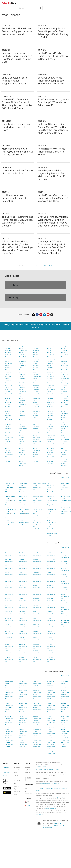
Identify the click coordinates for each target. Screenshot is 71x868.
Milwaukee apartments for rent (37, 627)
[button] (2, 8)
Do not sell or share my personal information (48, 769)
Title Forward (28, 794)
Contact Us (27, 767)
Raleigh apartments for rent (51, 620)
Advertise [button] (27, 773)
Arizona (7, 492)
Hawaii (21, 483)
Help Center (28, 770)
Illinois (21, 492)
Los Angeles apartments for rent (37, 575)
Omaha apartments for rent (51, 568)
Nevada (35, 509)
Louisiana (22, 514)
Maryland (22, 522)
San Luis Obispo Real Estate (64, 361)
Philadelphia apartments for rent (51, 588)
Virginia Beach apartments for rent (65, 622)
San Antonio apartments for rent (65, 564)
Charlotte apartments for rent (9, 633)
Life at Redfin (17, 781)
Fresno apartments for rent (23, 620)
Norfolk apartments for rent (51, 555)
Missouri (35, 501)
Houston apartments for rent (23, 633)
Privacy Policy (46, 767)
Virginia (63, 496)
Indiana (21, 496)
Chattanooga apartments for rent (9, 640)
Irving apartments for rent (23, 653)
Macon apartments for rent (37, 588)
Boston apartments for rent (9, 627)
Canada (27, 805)
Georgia (7, 522)
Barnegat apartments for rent (9, 607)
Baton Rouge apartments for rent (9, 614)
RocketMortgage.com (51, 808)
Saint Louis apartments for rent (51, 659)
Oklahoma (50, 501)
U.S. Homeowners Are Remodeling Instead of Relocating (14, 198)
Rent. (26, 788)
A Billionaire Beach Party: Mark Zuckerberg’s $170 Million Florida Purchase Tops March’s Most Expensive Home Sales (17, 247)
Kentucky (22, 509)
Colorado (7, 505)
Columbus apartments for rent (23, 562)
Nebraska (36, 505)
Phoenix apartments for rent (51, 594)
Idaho (21, 488)
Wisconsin (64, 511)
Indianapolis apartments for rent (23, 646)
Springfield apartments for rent (65, 590)
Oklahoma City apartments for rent (51, 562)
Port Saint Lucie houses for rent (51, 714)
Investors (16, 786)
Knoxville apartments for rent (37, 562)
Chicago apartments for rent (9, 646)
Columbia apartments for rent (23, 555)
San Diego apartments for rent (65, 570)
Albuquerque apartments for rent (9, 555)
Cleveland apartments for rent (9, 659)
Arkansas (8, 496)
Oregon (49, 505)
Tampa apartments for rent (65, 596)
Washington (64, 501)
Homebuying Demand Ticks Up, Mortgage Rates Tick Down (16, 127)
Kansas (21, 505)
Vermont (63, 492)
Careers (5, 775)
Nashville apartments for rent (37, 653)
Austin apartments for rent (9, 588)
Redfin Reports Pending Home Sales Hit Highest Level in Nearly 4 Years (53, 56)
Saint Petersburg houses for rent (51, 751)
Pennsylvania (51, 509)
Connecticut (8, 509)
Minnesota (36, 492)
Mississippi (36, 496)
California (8, 501)
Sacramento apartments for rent (51, 653)
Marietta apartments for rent (37, 594)
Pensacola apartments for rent (51, 581)
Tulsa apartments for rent (65, 616)
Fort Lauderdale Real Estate (22, 416)
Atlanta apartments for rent (9, 575)
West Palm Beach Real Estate (64, 450)
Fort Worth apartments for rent (23, 614)
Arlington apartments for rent (9, 568)
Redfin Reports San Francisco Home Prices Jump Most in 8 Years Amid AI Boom (53, 198)
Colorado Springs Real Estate (22, 357)
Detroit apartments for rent (23, 594)
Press (15, 783)
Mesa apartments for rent (37, 614)
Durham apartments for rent (23, 601)
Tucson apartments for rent (65, 609)
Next (51, 266)
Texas (63, 483)
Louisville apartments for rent (37, 581)
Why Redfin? (17, 767)
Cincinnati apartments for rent (9, 653)
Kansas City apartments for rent (37, 555)
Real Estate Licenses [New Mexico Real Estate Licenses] (49, 786)
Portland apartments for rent (51, 614)
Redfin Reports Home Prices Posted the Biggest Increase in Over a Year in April (17, 31)
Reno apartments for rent (51, 627)
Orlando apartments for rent (51, 575)
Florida (7, 518)
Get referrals (6, 773)
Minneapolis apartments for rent (37, 633)
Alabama (7, 483)
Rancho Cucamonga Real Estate (50, 426)
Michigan (35, 488)
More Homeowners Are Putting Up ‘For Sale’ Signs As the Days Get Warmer (17, 152)
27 (45, 265)
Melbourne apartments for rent (37, 601)
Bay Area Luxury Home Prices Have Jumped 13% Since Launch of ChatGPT (51, 81)
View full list (65, 477)
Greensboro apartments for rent (23, 627)
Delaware (8, 514)
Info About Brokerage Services (48, 789)
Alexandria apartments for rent (9, 562)
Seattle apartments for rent (65, 583)
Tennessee (50, 533)
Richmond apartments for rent (51, 633)
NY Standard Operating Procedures (50, 783)
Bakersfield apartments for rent (9, 594)
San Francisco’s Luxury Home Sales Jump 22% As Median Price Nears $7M (53, 102)
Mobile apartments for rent (37, 640)
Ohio (48, 496)
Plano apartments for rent (51, 607)
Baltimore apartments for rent (9, 601)
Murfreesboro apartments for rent (37, 646)
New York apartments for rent (37, 659)
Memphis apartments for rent (37, 607)
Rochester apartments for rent (51, 646)
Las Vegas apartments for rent (37, 568)
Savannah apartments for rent (65, 577)
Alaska (7, 488)
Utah (62, 488)
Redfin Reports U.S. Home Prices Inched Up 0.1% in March (51, 152)
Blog (15, 789)
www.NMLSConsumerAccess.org (49, 797)
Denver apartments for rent (23, 588)
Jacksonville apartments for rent (23, 659)
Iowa (20, 501)
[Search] (41, 8)
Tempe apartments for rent (65, 603)
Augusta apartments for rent (9, 581)
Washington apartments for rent (65, 629)
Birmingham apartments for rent (9, 620)
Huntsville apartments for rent (23, 640)
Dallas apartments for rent (23, 575)
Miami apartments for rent (37, 620)
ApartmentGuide (29, 791)
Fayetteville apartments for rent (23, 607)
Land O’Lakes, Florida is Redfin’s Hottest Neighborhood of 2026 (14, 81)
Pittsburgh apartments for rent (51, 601)
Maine (21, 518)
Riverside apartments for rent (51, 640)
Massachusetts (37, 483)
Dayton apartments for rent (23, 581)
